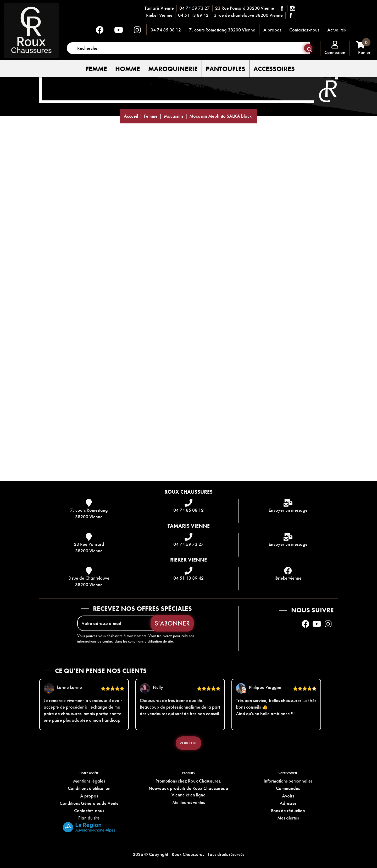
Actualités (336, 30)
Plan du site (89, 818)
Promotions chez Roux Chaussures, (189, 781)
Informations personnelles (288, 781)
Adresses (288, 803)
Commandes (288, 788)
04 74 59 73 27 (195, 8)
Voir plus (188, 743)
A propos (272, 30)
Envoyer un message (288, 510)
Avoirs (288, 796)
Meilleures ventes (188, 802)
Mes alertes (288, 818)
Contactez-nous (304, 30)
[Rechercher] (188, 48)
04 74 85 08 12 (166, 30)
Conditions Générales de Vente (89, 803)
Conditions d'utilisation (89, 788)
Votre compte (288, 773)
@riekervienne (288, 578)
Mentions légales (89, 781)
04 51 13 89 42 (193, 15)
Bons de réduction (288, 810)
